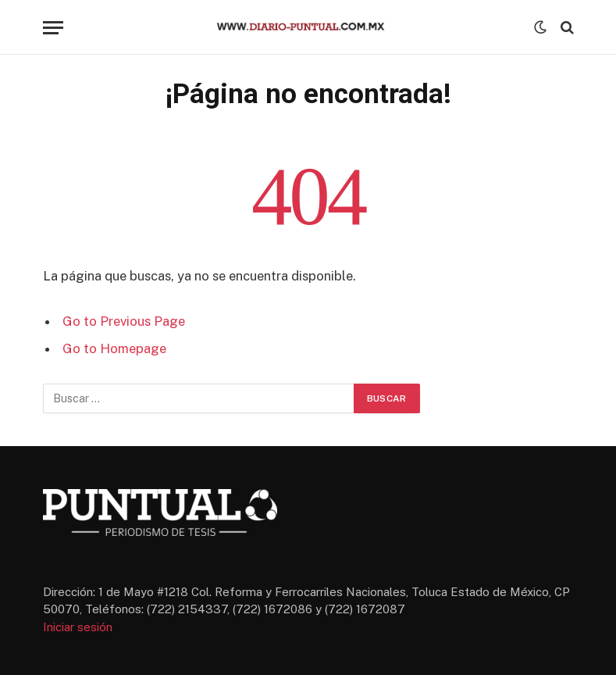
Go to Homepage (114, 348)
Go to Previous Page (124, 321)
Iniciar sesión (78, 627)
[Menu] (53, 28)
